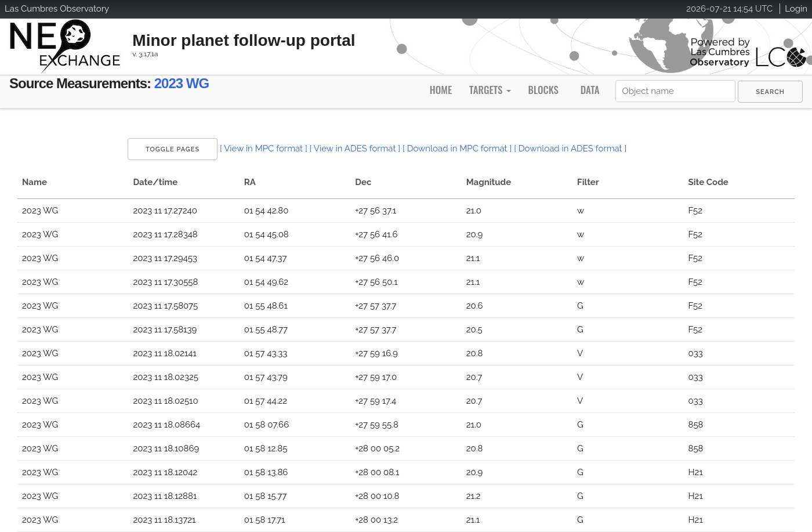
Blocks (543, 90)
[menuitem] (770, 92)
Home (441, 90)
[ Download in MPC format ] (457, 149)
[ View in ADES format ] (355, 149)
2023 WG (182, 83)
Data (590, 90)
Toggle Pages (173, 149)
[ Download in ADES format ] (570, 149)
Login (796, 9)
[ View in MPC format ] (264, 149)
